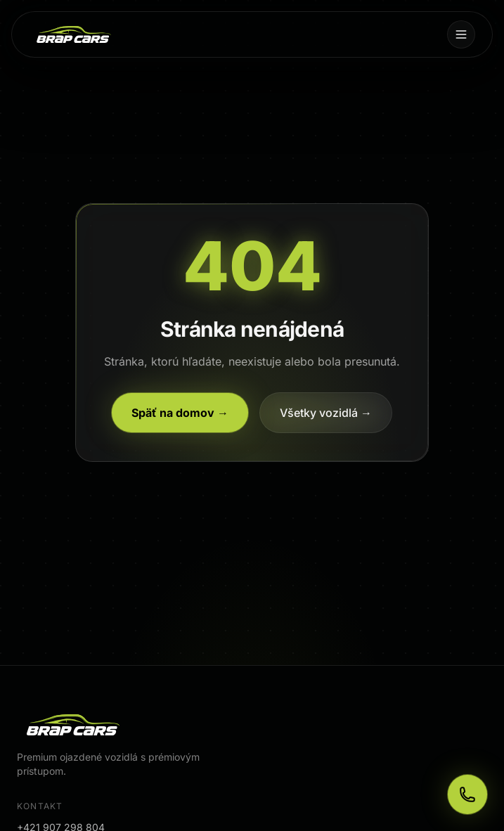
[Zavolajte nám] (467, 794)
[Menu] (461, 34)
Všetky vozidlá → (326, 413)
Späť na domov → (180, 413)
